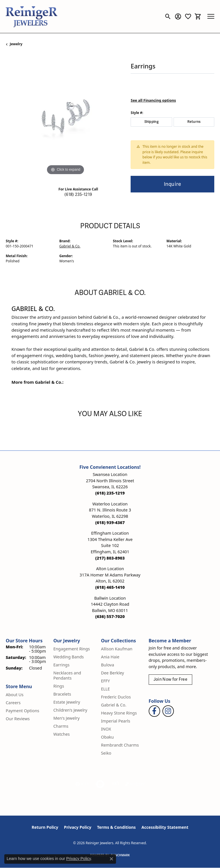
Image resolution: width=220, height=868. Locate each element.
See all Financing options (153, 100)
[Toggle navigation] (211, 16)
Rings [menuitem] (59, 686)
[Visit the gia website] (82, 784)
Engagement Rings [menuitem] (72, 649)
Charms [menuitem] (61, 726)
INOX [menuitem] (106, 729)
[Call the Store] (110, 493)
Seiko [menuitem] (106, 753)
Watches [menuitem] (61, 734)
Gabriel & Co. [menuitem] (114, 705)
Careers (13, 703)
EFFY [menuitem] (105, 681)
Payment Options (22, 711)
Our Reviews (18, 719)
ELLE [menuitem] (105, 689)
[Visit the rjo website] (115, 784)
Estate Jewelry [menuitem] (67, 702)
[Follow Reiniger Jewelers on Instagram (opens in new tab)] (168, 711)
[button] (168, 16)
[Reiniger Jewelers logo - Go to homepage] (32, 16)
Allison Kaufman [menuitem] (117, 649)
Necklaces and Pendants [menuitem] (67, 675)
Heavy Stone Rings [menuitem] (119, 713)
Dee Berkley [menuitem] (112, 673)
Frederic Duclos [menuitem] (116, 697)
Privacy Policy (77, 827)
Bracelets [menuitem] (62, 694)
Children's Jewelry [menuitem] (70, 710)
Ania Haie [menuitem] (110, 657)
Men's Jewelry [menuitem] (66, 718)
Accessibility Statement (165, 827)
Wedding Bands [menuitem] (68, 657)
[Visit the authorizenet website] (100, 784)
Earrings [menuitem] (61, 665)
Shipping (152, 122)
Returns (194, 122)
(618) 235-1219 (78, 195)
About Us (15, 695)
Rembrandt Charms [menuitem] (120, 745)
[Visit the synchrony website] (135, 784)
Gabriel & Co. (70, 246)
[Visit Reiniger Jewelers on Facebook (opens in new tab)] (154, 711)
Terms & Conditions (116, 827)
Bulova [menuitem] (107, 665)
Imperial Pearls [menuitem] (115, 721)
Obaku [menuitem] (107, 737)
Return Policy (45, 827)
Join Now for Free (170, 679)
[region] (65, 117)
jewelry (16, 44)
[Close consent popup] (111, 859)
